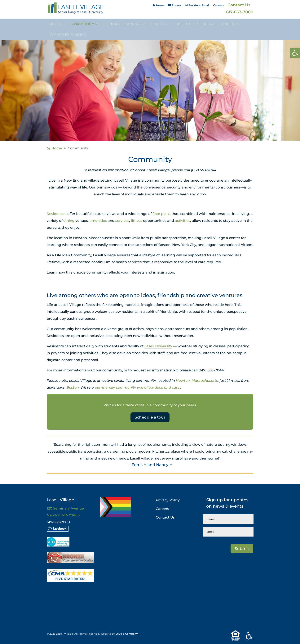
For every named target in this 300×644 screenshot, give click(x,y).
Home (160, 5)
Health (158, 24)
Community (83, 24)
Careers (218, 6)
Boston (73, 388)
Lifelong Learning (122, 24)
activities (183, 221)
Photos (176, 5)
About (56, 24)
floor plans (161, 214)
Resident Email (199, 5)
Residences (57, 214)
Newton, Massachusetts (197, 381)
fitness (137, 221)
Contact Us (239, 5)
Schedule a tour (150, 417)
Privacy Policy (168, 500)
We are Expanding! (68, 35)
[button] (295, 53)
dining (69, 221)
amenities (98, 221)
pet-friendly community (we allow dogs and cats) (138, 388)
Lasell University (158, 346)
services (122, 221)
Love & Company (127, 634)
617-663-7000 (240, 13)
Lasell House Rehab (195, 24)
